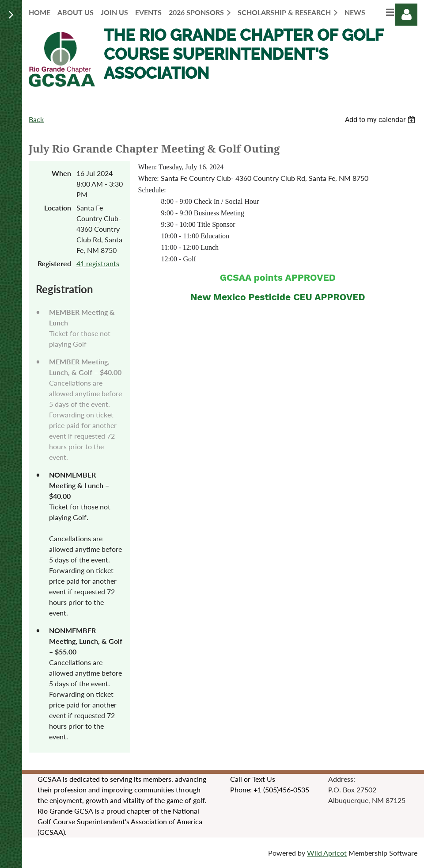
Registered (54, 263)
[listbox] (381, 120)
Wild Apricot (327, 853)
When (61, 173)
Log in (406, 15)
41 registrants (98, 263)
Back (36, 119)
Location (58, 208)
